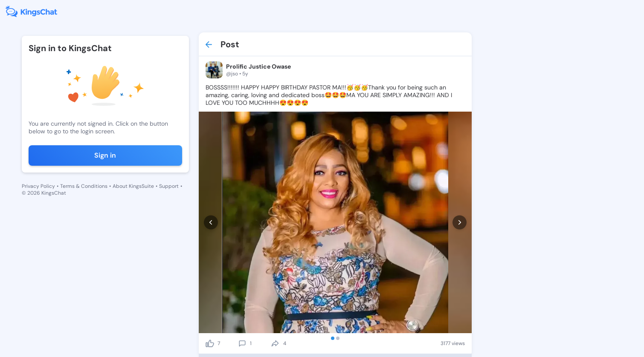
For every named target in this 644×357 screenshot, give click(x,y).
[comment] (242, 343)
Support (169, 186)
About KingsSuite (133, 186)
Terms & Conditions (84, 186)
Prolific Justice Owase (258, 66)
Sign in (105, 155)
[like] (210, 343)
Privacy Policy (38, 186)
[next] (460, 223)
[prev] (211, 223)
